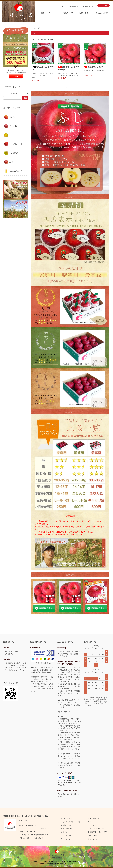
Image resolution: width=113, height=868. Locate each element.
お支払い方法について (69, 825)
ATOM (95, 836)
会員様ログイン (88, 6)
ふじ (39, 28)
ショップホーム (66, 818)
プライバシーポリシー (96, 829)
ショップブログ (94, 839)
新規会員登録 (74, 6)
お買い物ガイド (86, 13)
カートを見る (93, 825)
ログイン (91, 822)
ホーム (34, 28)
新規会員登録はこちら (16, 70)
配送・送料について (68, 829)
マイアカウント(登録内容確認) (16, 73)
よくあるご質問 (102, 13)
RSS (90, 836)
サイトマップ (66, 839)
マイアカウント (59, 6)
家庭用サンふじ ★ (94, 67)
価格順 (44, 40)
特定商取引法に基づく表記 (70, 822)
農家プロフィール (48, 13)
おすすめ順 (35, 40)
